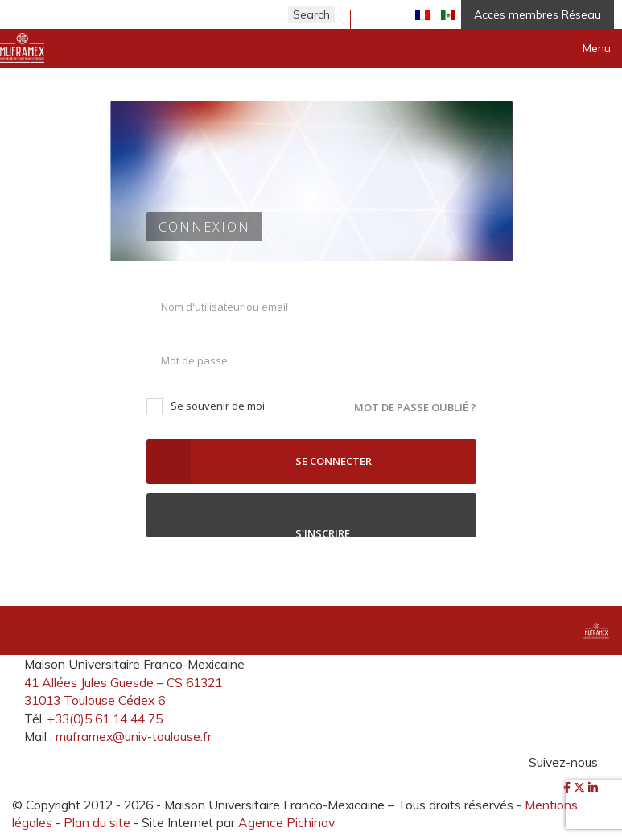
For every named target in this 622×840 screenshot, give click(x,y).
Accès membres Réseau (538, 14)
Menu (597, 48)
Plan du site (97, 822)
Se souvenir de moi (206, 406)
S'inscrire (311, 515)
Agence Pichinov (286, 822)
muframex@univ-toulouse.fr (134, 736)
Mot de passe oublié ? (415, 407)
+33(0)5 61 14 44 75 (105, 719)
